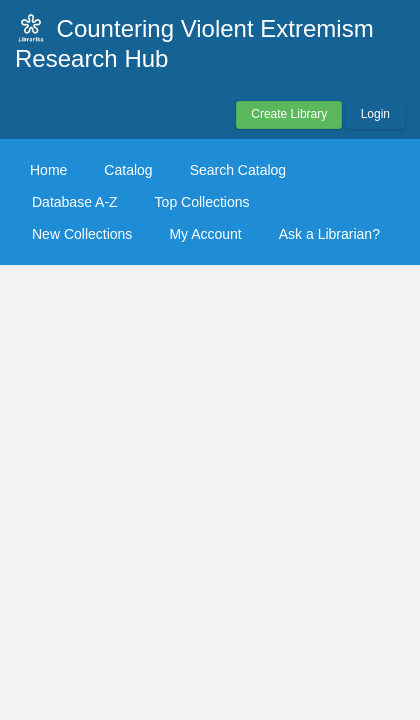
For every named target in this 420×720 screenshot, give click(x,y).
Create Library (289, 114)
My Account (205, 234)
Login (375, 114)
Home (48, 170)
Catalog (128, 170)
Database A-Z (75, 202)
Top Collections (202, 202)
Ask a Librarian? (329, 234)
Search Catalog (238, 170)
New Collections (82, 234)
